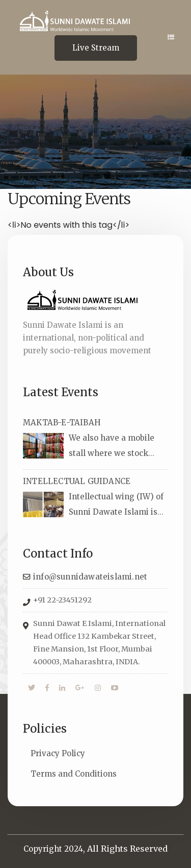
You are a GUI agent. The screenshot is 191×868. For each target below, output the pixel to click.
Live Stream (96, 48)
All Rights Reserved (127, 849)
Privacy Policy (58, 753)
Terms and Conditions (74, 774)
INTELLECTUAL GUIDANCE (77, 481)
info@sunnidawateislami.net (90, 577)
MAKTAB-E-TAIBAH (62, 423)
